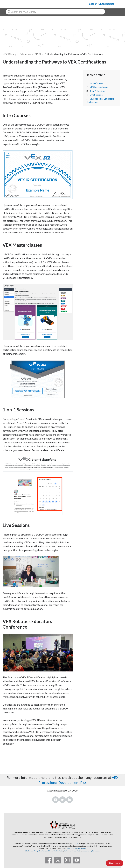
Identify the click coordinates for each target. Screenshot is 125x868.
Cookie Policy (58, 851)
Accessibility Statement (91, 851)
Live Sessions (96, 95)
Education (25, 54)
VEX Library (9, 54)
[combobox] (55, 12)
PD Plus (39, 54)
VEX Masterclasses (99, 87)
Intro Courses (97, 83)
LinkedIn (69, 800)
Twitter (62, 800)
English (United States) (101, 4)
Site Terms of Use (46, 851)
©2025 (76, 843)
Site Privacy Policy (31, 851)
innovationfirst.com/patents (75, 848)
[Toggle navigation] (8, 4)
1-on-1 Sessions (98, 91)
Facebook (56, 800)
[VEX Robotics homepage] (50, 4)
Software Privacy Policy (73, 851)
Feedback (115, 863)
